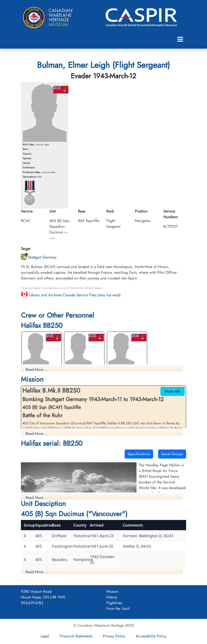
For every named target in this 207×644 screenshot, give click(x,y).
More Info (173, 391)
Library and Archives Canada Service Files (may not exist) (71, 295)
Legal (45, 636)
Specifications (139, 454)
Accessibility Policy (151, 636)
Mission (112, 591)
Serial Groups (172, 454)
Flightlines (114, 603)
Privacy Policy (114, 636)
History (112, 597)
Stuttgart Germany (39, 257)
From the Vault (118, 609)
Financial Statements (76, 636)
